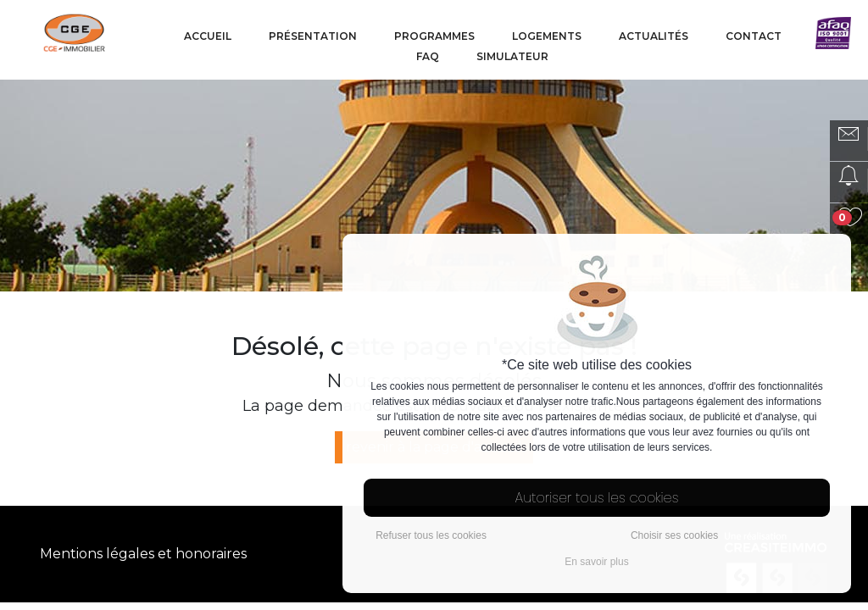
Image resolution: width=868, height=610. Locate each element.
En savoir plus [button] (596, 562)
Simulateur (512, 56)
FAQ (428, 56)
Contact (754, 36)
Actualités (654, 36)
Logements (547, 36)
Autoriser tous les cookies (597, 498)
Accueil (208, 36)
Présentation (313, 36)
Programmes (434, 36)
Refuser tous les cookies (431, 535)
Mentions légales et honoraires (143, 554)
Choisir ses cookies (674, 535)
